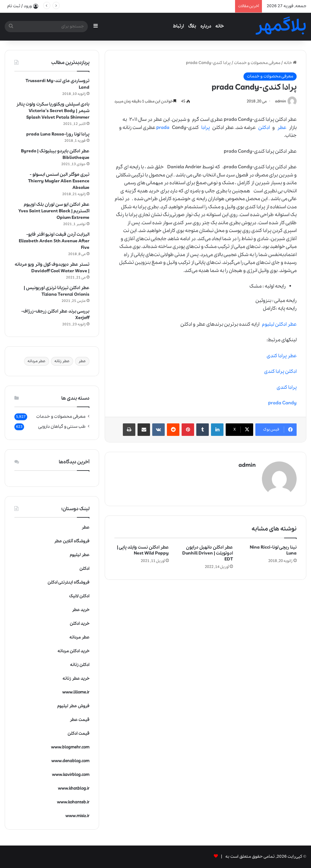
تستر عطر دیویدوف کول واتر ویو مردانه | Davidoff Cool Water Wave (52, 268)
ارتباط (178, 26)
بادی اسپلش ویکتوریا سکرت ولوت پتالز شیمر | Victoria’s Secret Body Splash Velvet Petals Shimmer (53, 111)
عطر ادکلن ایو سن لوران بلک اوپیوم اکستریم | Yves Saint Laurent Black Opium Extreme (54, 211)
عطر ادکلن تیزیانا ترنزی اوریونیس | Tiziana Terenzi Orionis (57, 291)
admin (280, 101)
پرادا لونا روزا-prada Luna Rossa (58, 134)
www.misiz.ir (77, 816)
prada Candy (282, 403)
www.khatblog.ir (74, 789)
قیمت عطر (80, 720)
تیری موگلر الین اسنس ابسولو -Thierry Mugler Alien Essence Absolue (59, 181)
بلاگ (192, 26)
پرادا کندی (287, 387)
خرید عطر (81, 610)
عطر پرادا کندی (282, 356)
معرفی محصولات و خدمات (257, 63)
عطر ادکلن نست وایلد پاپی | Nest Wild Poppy (143, 550)
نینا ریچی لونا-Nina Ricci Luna (273, 550)
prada (163, 128)
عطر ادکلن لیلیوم (279, 324)
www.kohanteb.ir (73, 802)
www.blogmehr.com (70, 747)
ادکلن (264, 128)
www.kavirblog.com (71, 775)
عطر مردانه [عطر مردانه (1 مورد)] (37, 361)
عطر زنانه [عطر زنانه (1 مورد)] (62, 361)
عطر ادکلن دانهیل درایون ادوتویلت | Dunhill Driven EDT (208, 553)
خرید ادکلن (80, 624)
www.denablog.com (70, 761)
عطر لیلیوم (80, 555)
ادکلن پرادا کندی (280, 372)
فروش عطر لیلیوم (73, 706)
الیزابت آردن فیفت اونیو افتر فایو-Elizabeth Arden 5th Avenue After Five (54, 241)
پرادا (206, 128)
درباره (206, 26)
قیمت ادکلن (78, 734)
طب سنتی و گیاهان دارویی (62, 427)
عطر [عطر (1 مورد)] (82, 361)
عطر (282, 128)
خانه (220, 26)
